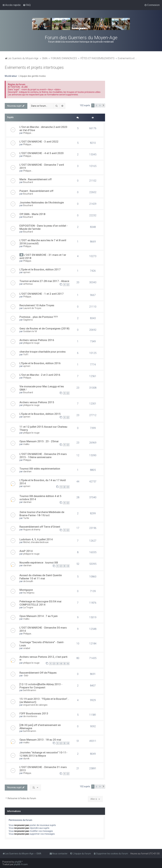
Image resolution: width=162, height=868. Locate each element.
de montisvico (30, 716)
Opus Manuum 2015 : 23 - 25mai (39, 441)
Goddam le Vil (30, 331)
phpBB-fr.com (21, 864)
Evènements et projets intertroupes (34, 68)
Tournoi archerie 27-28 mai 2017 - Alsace (44, 281)
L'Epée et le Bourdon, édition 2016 (40, 363)
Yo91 (26, 354)
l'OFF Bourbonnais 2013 (34, 713)
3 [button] (100, 105)
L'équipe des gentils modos (32, 76)
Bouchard (28, 182)
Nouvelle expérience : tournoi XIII (39, 563)
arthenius (28, 284)
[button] (103, 106)
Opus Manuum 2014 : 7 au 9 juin (39, 616)
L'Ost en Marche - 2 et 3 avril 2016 (40, 375)
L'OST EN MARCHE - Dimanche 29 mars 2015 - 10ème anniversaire (43, 456)
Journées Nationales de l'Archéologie (42, 202)
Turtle (26, 518)
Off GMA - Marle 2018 (32, 214)
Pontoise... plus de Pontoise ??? (39, 317)
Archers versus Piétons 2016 (37, 340)
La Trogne (28, 607)
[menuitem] (27, 5)
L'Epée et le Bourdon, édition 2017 (40, 269)
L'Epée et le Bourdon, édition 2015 (40, 414)
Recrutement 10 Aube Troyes (37, 305)
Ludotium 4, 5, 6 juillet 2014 (36, 539)
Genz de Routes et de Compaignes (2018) (44, 328)
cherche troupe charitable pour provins (43, 352)
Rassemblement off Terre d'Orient (40, 527)
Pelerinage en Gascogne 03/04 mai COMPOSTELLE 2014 (40, 603)
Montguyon (26, 590)
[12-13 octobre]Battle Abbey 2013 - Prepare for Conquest (41, 686)
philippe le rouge (31, 343)
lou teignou (29, 593)
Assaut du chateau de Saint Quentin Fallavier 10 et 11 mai (41, 577)
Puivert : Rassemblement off (36, 191)
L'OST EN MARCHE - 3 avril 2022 (39, 142)
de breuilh (28, 581)
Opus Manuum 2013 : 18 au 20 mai (40, 740)
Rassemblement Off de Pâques (38, 673)
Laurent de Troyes (32, 308)
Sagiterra (28, 320)
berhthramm (30, 690)
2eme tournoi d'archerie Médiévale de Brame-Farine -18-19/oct (42, 514)
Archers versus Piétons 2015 (37, 402)
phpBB (18, 862)
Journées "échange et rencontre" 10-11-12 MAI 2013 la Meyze (43, 754)
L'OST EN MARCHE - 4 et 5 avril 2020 (42, 153)
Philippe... (28, 133)
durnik (26, 759)
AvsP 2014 (26, 551)
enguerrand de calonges (35, 705)
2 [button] (96, 105)
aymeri (27, 272)
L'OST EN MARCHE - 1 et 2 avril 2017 (42, 294)
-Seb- (26, 676)
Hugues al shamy (32, 530)
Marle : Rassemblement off (36, 179)
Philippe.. (28, 246)
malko (26, 444)
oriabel (27, 648)
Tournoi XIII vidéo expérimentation (40, 469)
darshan (27, 471)
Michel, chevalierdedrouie (36, 542)
